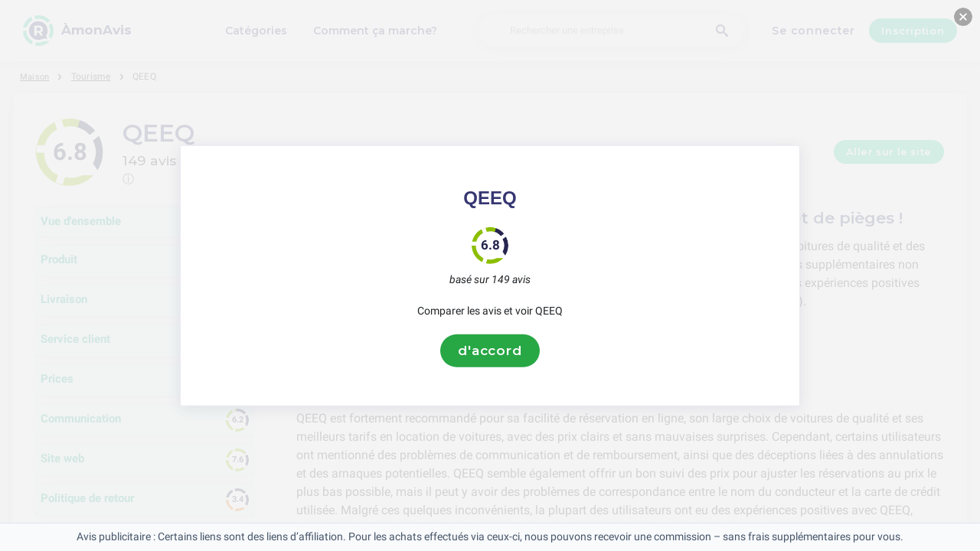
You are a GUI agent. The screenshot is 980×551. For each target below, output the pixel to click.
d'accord (490, 350)
